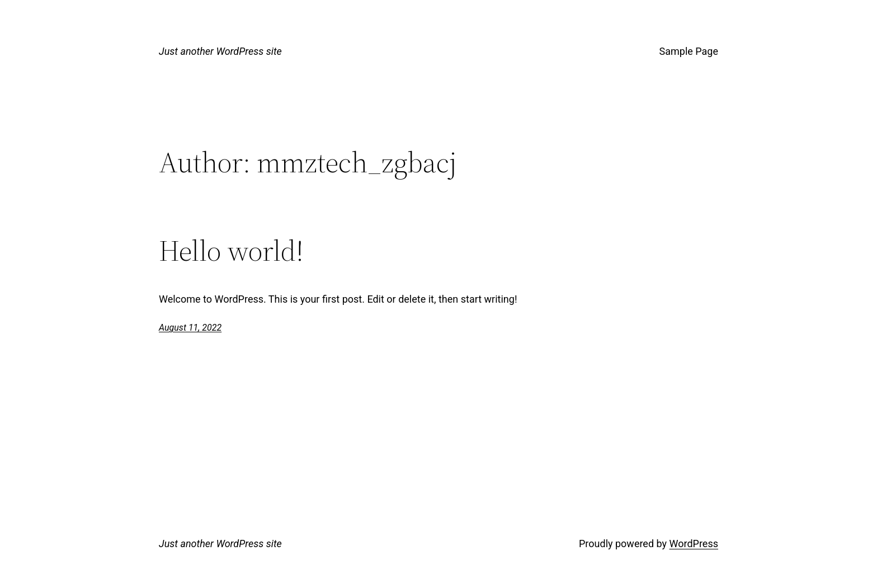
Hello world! (231, 251)
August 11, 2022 (190, 328)
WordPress (694, 544)
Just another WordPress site (220, 51)
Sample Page (689, 51)
